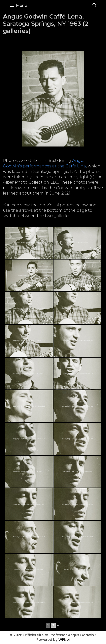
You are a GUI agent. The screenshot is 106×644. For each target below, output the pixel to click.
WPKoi (64, 640)
